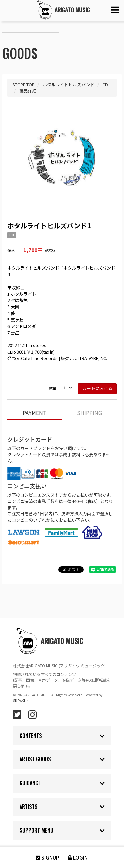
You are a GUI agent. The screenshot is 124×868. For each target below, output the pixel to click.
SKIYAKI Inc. (22, 700)
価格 (11, 251)
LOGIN (77, 858)
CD (12, 235)
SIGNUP (47, 858)
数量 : (53, 388)
